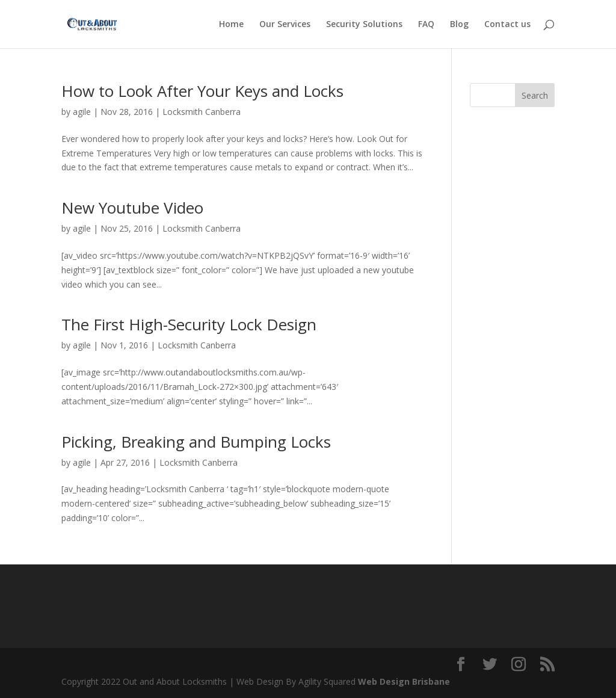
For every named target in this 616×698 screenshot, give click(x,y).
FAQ (426, 25)
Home (231, 25)
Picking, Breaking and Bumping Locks (196, 442)
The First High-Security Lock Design (189, 324)
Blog (459, 25)
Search (535, 95)
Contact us (507, 25)
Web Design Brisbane (404, 681)
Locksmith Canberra (202, 112)
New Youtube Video (132, 208)
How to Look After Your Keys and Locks (202, 91)
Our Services (285, 25)
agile (82, 112)
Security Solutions (364, 25)
